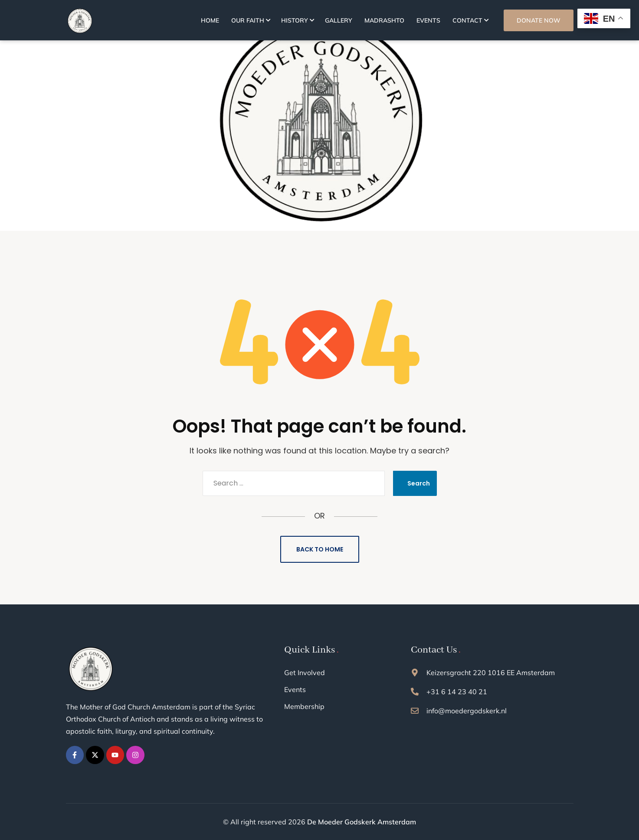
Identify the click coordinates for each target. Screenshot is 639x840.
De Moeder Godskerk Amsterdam (362, 822)
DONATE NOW (539, 20)
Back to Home (320, 549)
